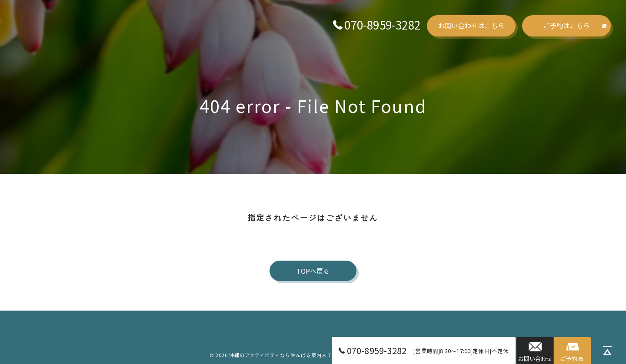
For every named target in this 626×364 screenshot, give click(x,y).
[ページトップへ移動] (607, 351)
